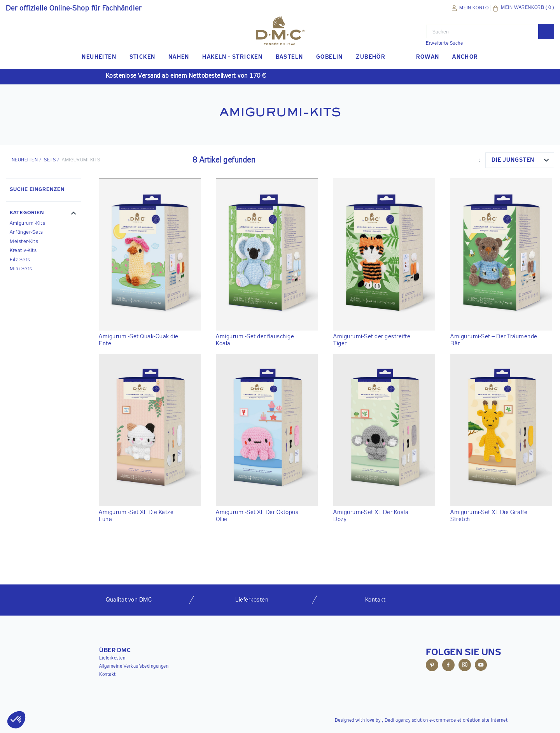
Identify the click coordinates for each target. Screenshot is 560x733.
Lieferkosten (112, 658)
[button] (44, 214)
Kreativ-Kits (23, 251)
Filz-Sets (20, 260)
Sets (50, 160)
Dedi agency (398, 721)
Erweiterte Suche (444, 44)
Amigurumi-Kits (27, 223)
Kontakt (108, 675)
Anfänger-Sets (26, 232)
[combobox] (520, 160)
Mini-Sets (21, 269)
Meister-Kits (24, 242)
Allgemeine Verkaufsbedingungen (134, 667)
